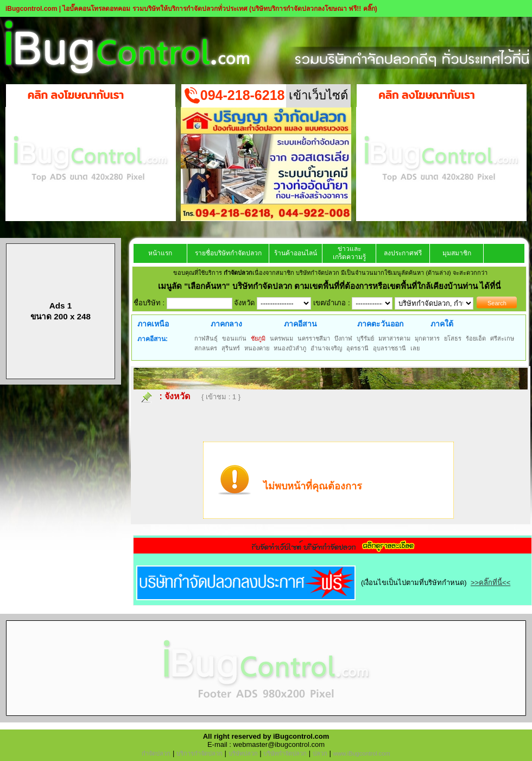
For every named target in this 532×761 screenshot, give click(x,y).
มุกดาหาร (427, 338)
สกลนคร (206, 348)
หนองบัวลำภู (290, 348)
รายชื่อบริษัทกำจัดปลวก (228, 253)
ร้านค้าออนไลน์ (296, 253)
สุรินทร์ (231, 348)
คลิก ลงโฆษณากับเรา (76, 95)
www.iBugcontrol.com (361, 753)
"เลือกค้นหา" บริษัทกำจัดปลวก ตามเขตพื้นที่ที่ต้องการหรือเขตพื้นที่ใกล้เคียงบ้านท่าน (332, 286)
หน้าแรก (160, 253)
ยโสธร (453, 338)
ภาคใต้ (442, 324)
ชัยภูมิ (258, 338)
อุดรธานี (357, 348)
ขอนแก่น (234, 338)
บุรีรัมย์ (365, 338)
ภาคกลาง (226, 324)
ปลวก (320, 753)
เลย (415, 348)
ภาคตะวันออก (380, 324)
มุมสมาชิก (457, 253)
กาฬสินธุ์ (206, 338)
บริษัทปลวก (243, 753)
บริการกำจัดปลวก (199, 753)
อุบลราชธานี (389, 348)
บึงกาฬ (343, 338)
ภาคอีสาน (300, 324)
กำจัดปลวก (156, 753)
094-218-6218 (243, 95)
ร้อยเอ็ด (476, 338)
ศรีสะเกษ (502, 338)
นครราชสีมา (314, 338)
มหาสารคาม (394, 338)
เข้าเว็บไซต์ (318, 95)
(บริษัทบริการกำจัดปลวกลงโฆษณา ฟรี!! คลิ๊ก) (313, 9)
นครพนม (281, 338)
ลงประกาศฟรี (403, 253)
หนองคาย (257, 348)
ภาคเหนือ (153, 324)
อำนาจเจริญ (326, 348)
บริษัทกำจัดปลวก (285, 753)
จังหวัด (177, 396)
